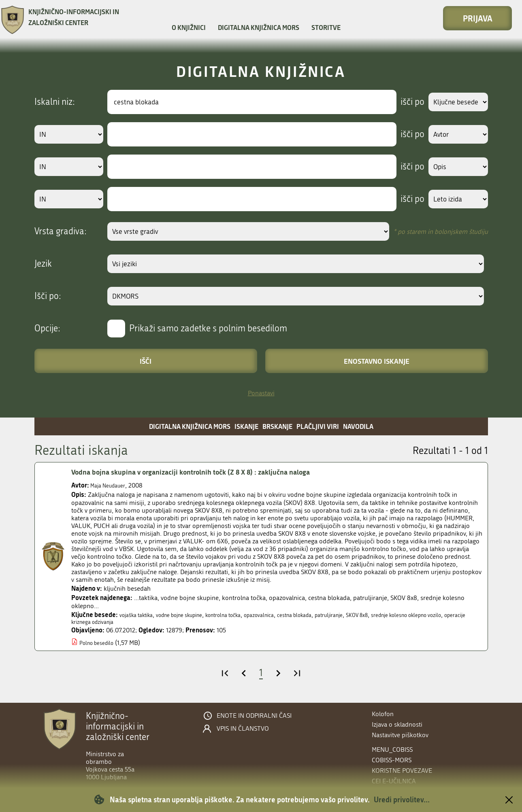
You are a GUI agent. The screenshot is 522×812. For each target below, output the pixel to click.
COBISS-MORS (392, 760)
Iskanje (246, 426)
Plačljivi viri (318, 426)
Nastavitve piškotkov (400, 735)
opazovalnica (290, 615)
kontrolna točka (247, 615)
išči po (405, 102)
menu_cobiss (392, 749)
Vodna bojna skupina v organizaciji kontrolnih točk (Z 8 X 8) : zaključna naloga (208, 472)
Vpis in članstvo (243, 729)
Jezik (43, 264)
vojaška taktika (140, 615)
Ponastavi (261, 393)
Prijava (478, 18)
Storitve (326, 27)
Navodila (358, 426)
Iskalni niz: (55, 102)
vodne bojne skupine (193, 615)
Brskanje (277, 426)
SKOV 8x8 (407, 615)
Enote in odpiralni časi (254, 716)
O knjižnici (189, 27)
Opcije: (47, 329)
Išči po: (48, 296)
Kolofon (383, 714)
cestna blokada (332, 615)
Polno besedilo (100, 644)
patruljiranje (373, 615)
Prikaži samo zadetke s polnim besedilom (208, 329)
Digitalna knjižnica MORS (259, 27)
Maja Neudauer (111, 485)
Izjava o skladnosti (397, 724)
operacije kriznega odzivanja (154, 623)
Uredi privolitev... (402, 799)
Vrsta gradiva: (61, 231)
